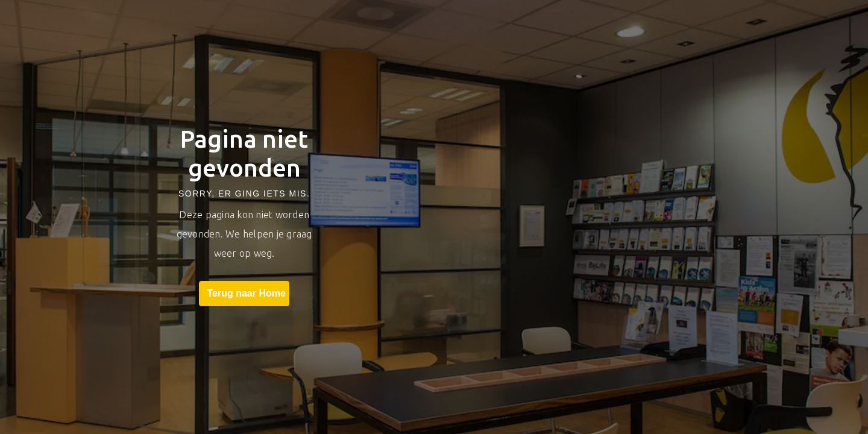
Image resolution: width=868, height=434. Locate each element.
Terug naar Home (244, 294)
